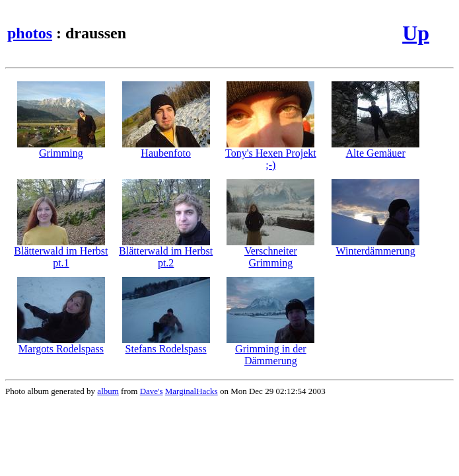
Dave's (152, 391)
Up (416, 33)
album (108, 391)
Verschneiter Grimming (270, 252)
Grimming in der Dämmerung (270, 350)
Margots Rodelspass (61, 344)
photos (30, 33)
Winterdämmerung (375, 246)
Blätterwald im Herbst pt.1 (61, 252)
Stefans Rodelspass (166, 344)
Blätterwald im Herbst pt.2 (166, 252)
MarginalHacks (192, 391)
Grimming (61, 148)
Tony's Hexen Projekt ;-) (271, 154)
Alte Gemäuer (375, 148)
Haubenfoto (166, 148)
